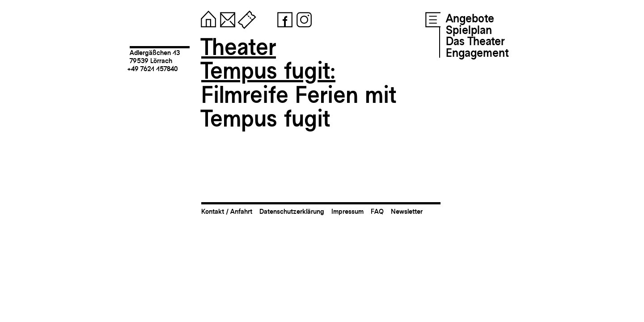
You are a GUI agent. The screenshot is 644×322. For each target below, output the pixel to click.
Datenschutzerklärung (292, 211)
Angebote (470, 18)
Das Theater (475, 41)
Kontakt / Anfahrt (227, 211)
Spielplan (469, 30)
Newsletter (407, 211)
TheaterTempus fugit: (268, 59)
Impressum (347, 211)
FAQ (377, 211)
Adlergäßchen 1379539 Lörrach (155, 57)
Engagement (477, 53)
